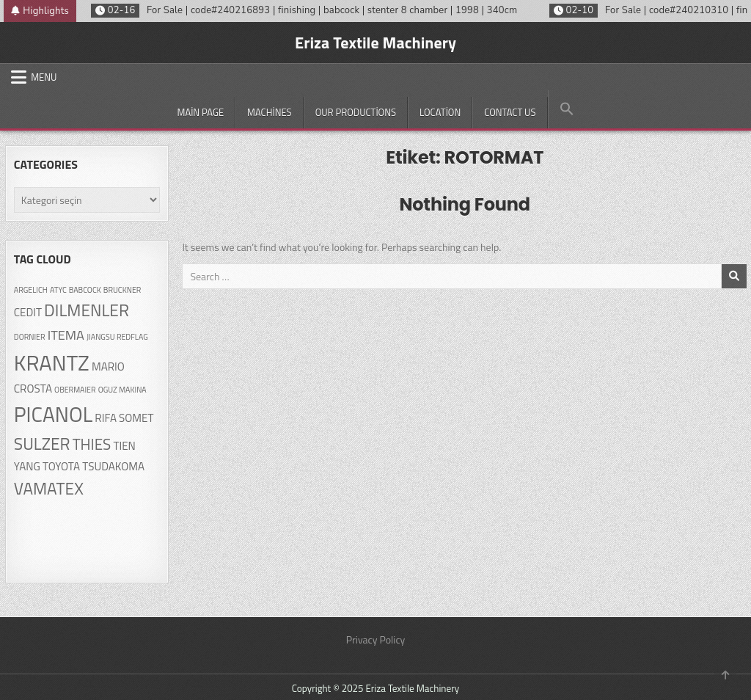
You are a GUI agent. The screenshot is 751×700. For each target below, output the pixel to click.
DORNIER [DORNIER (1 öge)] (30, 337)
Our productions (356, 112)
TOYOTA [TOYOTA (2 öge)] (61, 466)
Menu (44, 77)
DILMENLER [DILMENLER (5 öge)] (87, 310)
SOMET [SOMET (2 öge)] (136, 418)
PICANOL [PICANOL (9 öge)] (53, 414)
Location (440, 112)
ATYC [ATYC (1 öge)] (58, 290)
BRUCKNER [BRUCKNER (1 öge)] (122, 290)
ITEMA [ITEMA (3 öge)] (66, 335)
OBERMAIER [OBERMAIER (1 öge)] (75, 390)
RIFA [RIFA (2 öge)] (106, 418)
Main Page (200, 112)
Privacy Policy (376, 639)
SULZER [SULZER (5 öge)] (42, 444)
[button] (567, 109)
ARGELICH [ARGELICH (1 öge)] (31, 290)
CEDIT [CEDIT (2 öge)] (28, 312)
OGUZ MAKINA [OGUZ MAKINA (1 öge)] (122, 390)
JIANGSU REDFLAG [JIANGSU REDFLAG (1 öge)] (117, 337)
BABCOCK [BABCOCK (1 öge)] (85, 290)
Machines (270, 112)
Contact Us (510, 112)
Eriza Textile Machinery (375, 43)
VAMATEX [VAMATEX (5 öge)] (49, 488)
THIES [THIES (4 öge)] (92, 444)
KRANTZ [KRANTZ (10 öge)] (52, 362)
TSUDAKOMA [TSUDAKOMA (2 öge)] (113, 466)
